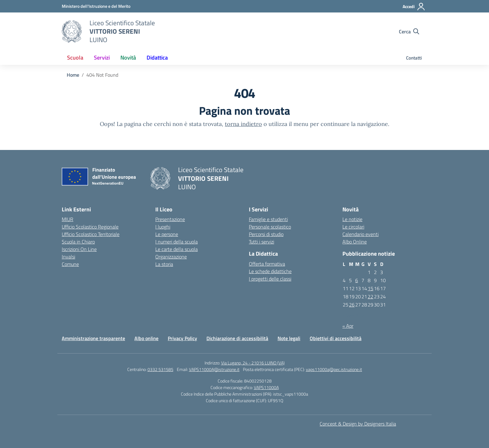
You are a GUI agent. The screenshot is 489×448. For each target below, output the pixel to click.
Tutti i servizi (261, 242)
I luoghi (163, 227)
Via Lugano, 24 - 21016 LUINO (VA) (253, 363)
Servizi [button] (102, 58)
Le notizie (352, 219)
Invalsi (68, 257)
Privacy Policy (182, 338)
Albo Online (355, 242)
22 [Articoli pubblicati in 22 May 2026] (370, 296)
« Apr (348, 326)
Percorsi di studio (266, 234)
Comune (70, 264)
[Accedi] (414, 7)
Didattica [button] (157, 58)
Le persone (167, 234)
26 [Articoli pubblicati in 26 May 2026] (352, 305)
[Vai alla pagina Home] (73, 75)
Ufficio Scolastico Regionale (90, 227)
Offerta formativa (267, 264)
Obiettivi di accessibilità (336, 338)
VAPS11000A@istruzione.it (214, 369)
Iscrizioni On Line (79, 249)
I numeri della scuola (177, 242)
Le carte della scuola (177, 249)
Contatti (414, 58)
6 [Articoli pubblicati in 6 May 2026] (357, 280)
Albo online (146, 338)
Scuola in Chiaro (78, 242)
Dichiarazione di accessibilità (237, 338)
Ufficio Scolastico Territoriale (91, 234)
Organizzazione (171, 257)
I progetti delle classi (270, 279)
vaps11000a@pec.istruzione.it (334, 369)
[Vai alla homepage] (72, 31)
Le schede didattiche (270, 271)
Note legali (289, 338)
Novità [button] (128, 58)
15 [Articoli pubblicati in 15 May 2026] (370, 288)
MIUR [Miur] (68, 219)
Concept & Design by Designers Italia (358, 424)
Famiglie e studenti (268, 219)
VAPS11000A (266, 387)
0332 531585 (160, 369)
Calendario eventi (361, 234)
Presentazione (170, 219)
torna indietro (243, 124)
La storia (164, 264)
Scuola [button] (75, 58)
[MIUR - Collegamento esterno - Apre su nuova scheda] (96, 6)
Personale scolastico (270, 227)
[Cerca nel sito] (409, 31)
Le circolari (353, 227)
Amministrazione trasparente (93, 338)
